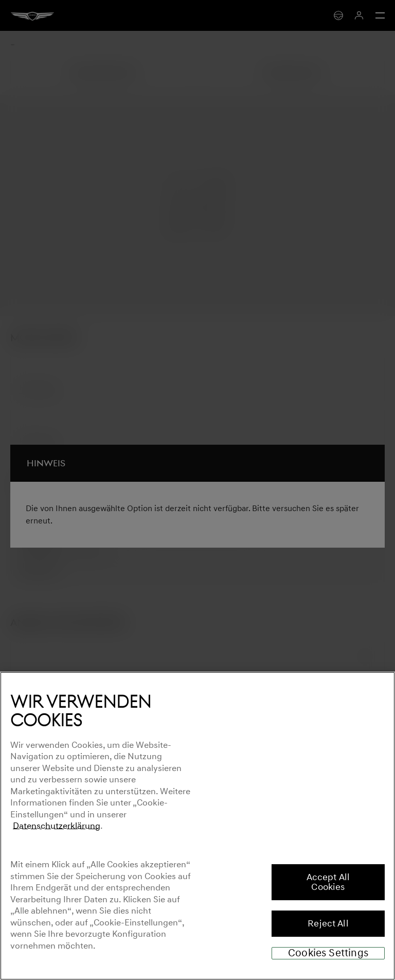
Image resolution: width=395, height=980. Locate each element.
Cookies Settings (328, 953)
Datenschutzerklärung (57, 826)
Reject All (328, 923)
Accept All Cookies (328, 882)
